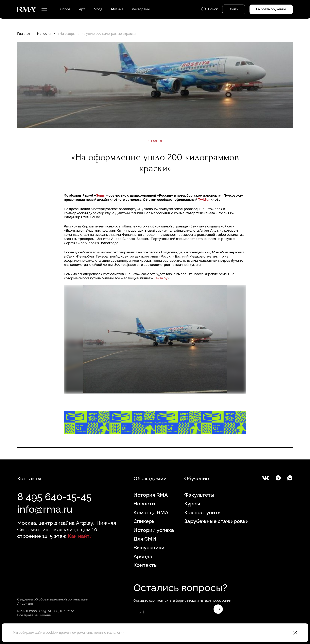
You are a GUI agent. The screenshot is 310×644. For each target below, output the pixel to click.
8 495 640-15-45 (54, 497)
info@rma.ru (45, 509)
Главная (24, 34)
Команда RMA (151, 512)
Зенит (101, 195)
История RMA (151, 495)
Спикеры (145, 521)
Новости (44, 34)
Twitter (204, 200)
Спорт (65, 9)
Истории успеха (154, 530)
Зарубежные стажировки (216, 521)
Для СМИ (145, 539)
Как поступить (202, 512)
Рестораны (141, 9)
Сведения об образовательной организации (53, 599)
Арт (82, 9)
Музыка (117, 9)
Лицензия (25, 603)
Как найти (80, 536)
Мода (98, 9)
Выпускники (149, 547)
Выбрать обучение (271, 9)
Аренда (143, 556)
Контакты (146, 565)
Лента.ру (160, 278)
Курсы (192, 503)
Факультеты (199, 495)
